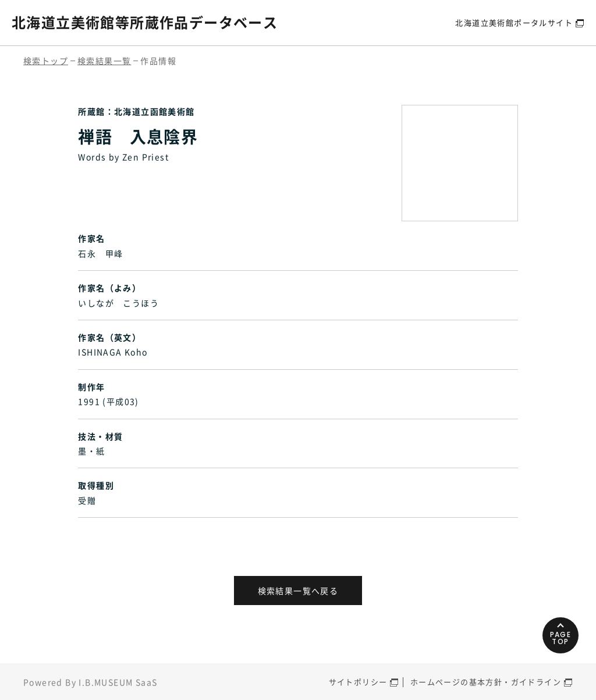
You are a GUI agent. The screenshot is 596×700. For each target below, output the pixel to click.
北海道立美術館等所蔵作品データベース (145, 22)
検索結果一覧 (104, 61)
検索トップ (46, 61)
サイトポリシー (358, 682)
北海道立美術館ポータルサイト (514, 22)
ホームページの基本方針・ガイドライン (486, 682)
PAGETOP (561, 638)
